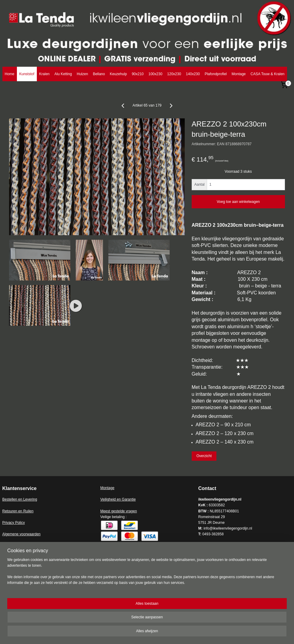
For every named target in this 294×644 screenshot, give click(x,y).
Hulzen (82, 74)
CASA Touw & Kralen (268, 74)
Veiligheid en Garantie (118, 499)
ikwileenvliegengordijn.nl (30, 561)
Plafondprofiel (216, 74)
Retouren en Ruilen (18, 511)
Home (10, 74)
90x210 (137, 74)
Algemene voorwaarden (22, 534)
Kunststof (27, 74)
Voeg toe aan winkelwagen (238, 202)
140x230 (193, 74)
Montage (239, 74)
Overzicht (204, 456)
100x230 (155, 74)
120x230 (174, 74)
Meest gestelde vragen (118, 511)
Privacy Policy (14, 523)
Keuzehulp (118, 74)
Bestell (8, 499)
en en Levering (25, 499)
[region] (107, 623)
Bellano (99, 74)
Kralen (45, 74)
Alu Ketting (63, 74)
